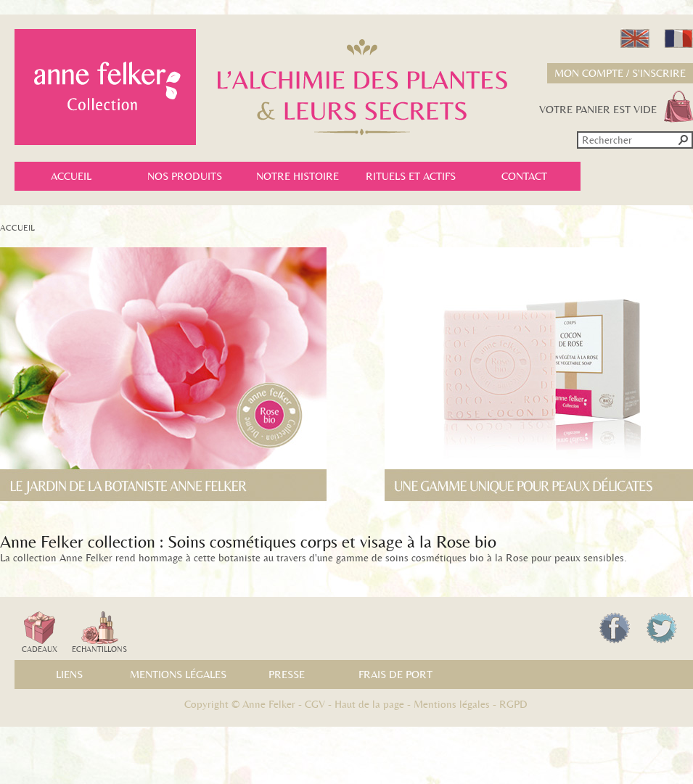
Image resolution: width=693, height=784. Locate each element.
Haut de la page (369, 704)
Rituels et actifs (411, 176)
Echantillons (99, 633)
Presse (287, 674)
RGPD (513, 704)
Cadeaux (40, 633)
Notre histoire (298, 176)
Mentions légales (178, 674)
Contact (524, 176)
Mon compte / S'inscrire (620, 73)
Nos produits (185, 176)
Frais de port (395, 674)
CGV (315, 704)
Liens (69, 674)
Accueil (71, 176)
